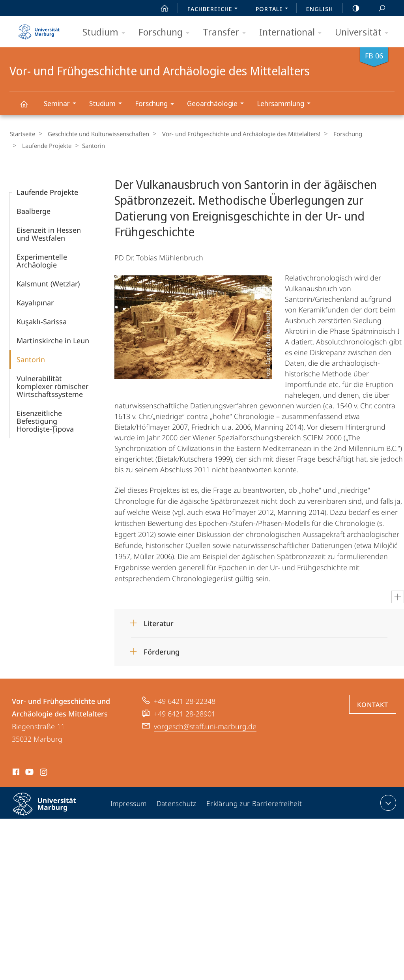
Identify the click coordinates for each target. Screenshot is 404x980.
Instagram (44, 772)
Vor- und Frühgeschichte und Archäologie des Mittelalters (28, 108)
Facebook (15, 772)
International (293, 33)
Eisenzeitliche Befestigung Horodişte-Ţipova (45, 420)
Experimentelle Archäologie (42, 260)
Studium (106, 33)
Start (160, 8)
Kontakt (373, 704)
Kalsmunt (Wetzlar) (48, 283)
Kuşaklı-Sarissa (42, 321)
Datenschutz (178, 804)
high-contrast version (352, 8)
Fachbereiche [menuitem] (215, 9)
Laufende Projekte (44, 145)
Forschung (166, 33)
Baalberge (34, 210)
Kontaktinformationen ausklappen (387, 802)
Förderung (162, 651)
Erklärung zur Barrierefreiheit (255, 804)
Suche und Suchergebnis (378, 8)
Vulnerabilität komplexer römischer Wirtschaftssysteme (52, 385)
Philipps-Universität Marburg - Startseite (39, 29)
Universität (364, 33)
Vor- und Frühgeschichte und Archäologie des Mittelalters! (236, 134)
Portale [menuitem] (274, 9)
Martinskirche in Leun (53, 340)
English (320, 9)
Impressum (130, 804)
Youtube (29, 772)
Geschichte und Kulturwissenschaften (96, 134)
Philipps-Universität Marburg (51, 810)
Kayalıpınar (35, 302)
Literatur (159, 623)
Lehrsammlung (286, 104)
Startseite (22, 134)
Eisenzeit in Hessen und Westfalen (49, 233)
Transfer (227, 33)
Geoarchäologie (218, 104)
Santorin (31, 359)
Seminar (63, 104)
